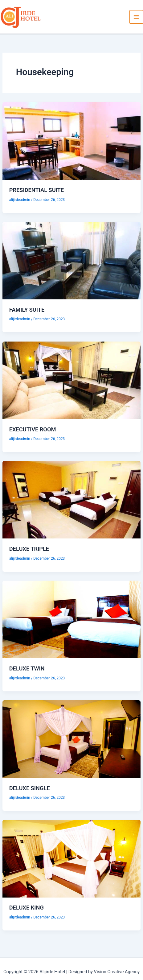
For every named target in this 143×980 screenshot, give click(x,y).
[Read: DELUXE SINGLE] (71, 739)
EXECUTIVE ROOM (33, 429)
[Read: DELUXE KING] (71, 858)
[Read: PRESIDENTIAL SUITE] (71, 141)
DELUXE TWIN (27, 668)
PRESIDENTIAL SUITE (37, 190)
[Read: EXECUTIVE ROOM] (71, 380)
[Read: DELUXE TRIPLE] (71, 499)
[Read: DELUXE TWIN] (71, 619)
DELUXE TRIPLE (29, 549)
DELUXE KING (27, 908)
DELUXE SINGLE (30, 788)
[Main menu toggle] (136, 17)
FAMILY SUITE (27, 310)
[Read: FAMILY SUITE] (71, 260)
